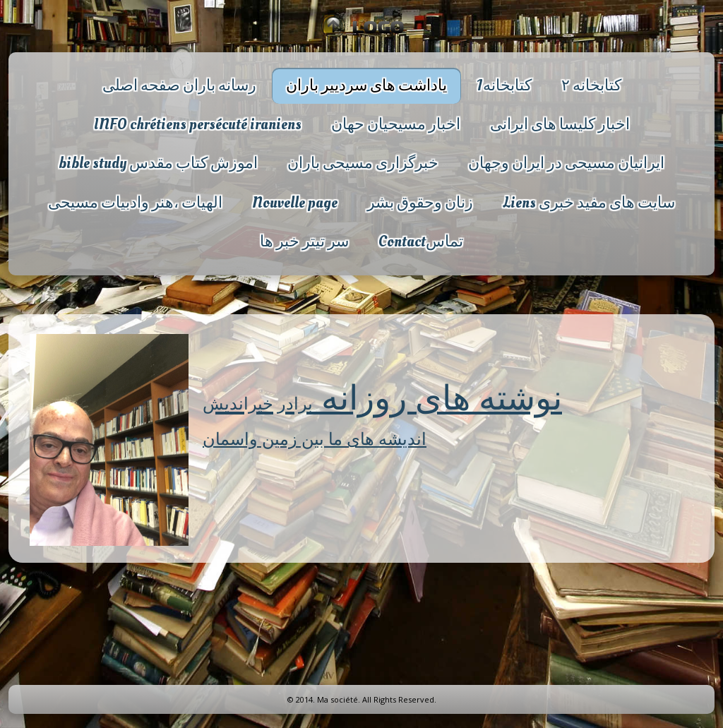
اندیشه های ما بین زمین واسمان (315, 438)
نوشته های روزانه (382, 396)
